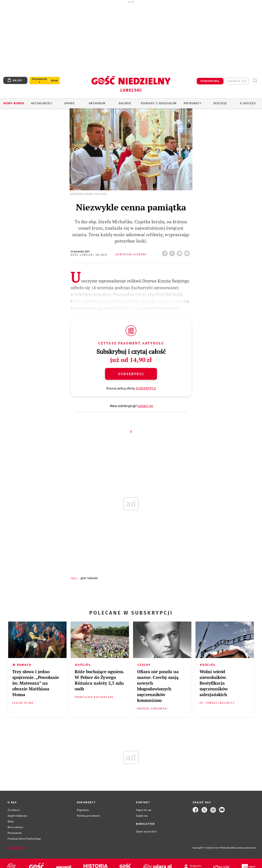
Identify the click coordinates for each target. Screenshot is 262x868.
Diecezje (220, 103)
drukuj (180, 252)
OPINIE (69, 103)
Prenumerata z (40, 81)
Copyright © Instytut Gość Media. (210, 848)
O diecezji (248, 103)
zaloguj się (237, 81)
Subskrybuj (131, 374)
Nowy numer (14, 103)
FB (166, 252)
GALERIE (125, 103)
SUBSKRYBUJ (210, 81)
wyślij (188, 252)
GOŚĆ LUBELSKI (89, 578)
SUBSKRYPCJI (146, 388)
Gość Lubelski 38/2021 (89, 255)
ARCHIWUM (97, 103)
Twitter (173, 252)
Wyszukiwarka (255, 81)
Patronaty (192, 103)
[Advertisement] (131, 32)
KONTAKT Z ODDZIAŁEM (159, 103)
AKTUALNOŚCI (42, 103)
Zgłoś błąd (17, 848)
